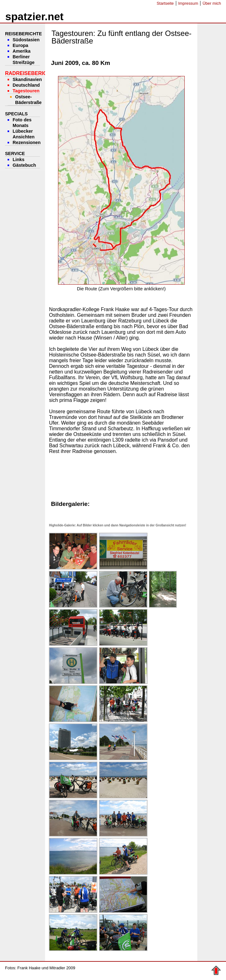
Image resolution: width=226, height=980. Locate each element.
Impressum (188, 3)
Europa (20, 45)
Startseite (165, 3)
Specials (16, 114)
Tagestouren (26, 91)
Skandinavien (27, 79)
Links (19, 159)
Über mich (212, 3)
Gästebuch (24, 165)
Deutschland (26, 85)
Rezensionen (27, 142)
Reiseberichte (23, 34)
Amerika (22, 51)
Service (15, 154)
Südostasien (26, 40)
